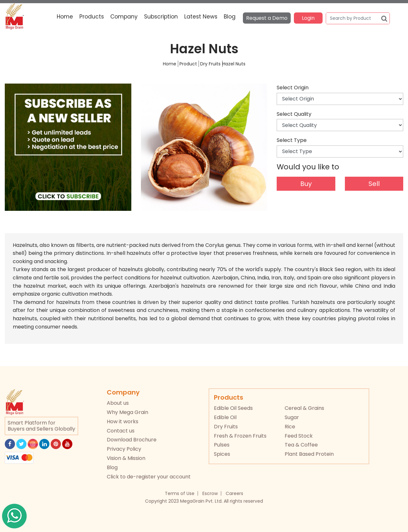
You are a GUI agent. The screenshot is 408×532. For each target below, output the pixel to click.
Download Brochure (132, 440)
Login (308, 18)
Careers (234, 493)
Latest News (201, 17)
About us (118, 403)
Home (65, 17)
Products (92, 17)
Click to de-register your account (149, 477)
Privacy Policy (124, 449)
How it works (123, 421)
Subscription (161, 17)
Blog (230, 17)
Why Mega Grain (127, 412)
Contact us (121, 431)
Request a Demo (267, 18)
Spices (222, 454)
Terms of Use (180, 493)
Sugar (292, 417)
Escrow (210, 493)
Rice (290, 427)
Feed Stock (299, 436)
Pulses (222, 445)
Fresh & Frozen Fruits (240, 436)
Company (124, 17)
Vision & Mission (126, 458)
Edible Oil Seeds (233, 408)
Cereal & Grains (304, 408)
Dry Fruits (210, 64)
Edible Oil (225, 417)
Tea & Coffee (301, 445)
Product (188, 64)
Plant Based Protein (309, 454)
